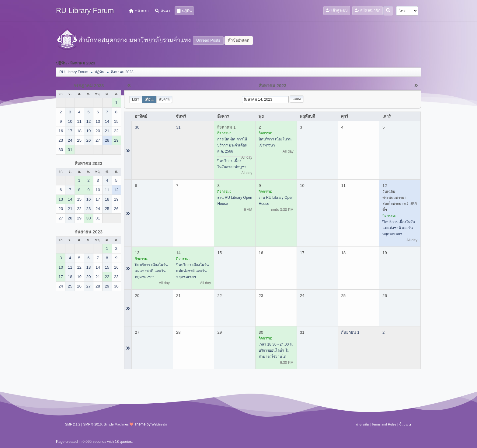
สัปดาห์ (164, 99)
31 (178, 127)
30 (137, 127)
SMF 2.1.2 (73, 424)
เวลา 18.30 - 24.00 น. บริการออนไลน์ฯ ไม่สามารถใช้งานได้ (276, 350)
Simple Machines (116, 424)
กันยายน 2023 (89, 232)
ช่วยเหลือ (362, 424)
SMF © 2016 (93, 424)
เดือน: (149, 99)
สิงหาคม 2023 (89, 164)
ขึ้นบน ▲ (406, 424)
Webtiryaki (159, 424)
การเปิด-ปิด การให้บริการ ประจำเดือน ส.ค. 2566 (232, 145)
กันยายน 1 (350, 332)
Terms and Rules (384, 424)
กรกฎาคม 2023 (89, 86)
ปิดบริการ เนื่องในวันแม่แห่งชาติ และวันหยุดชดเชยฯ (399, 228)
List (136, 99)
